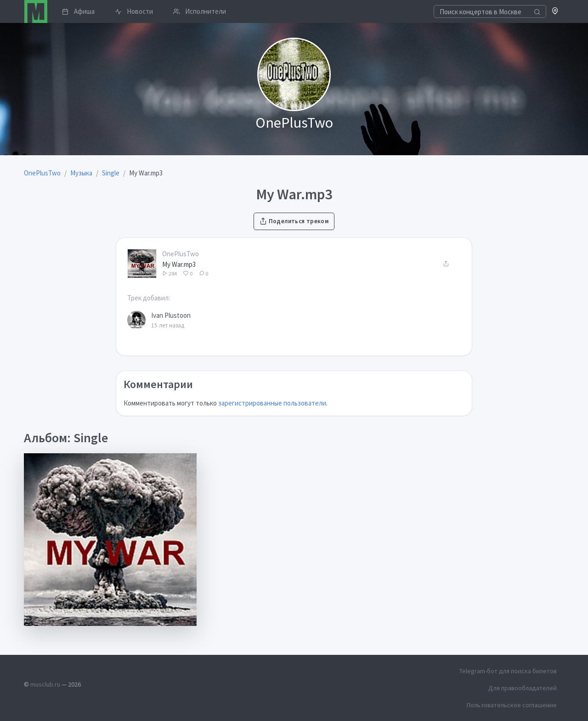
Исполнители (200, 11)
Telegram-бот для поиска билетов (508, 671)
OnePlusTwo (181, 254)
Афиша (78, 11)
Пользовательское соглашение (512, 705)
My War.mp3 (179, 264)
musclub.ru (45, 684)
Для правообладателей (523, 688)
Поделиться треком (294, 221)
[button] (555, 12)
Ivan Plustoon (171, 315)
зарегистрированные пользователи (272, 403)
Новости (134, 11)
